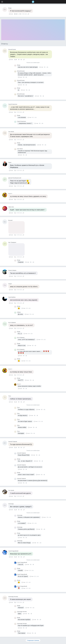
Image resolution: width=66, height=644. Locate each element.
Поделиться (28, 14)
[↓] (26, 14)
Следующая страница (33, 640)
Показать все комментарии (33, 63)
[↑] (23, 14)
